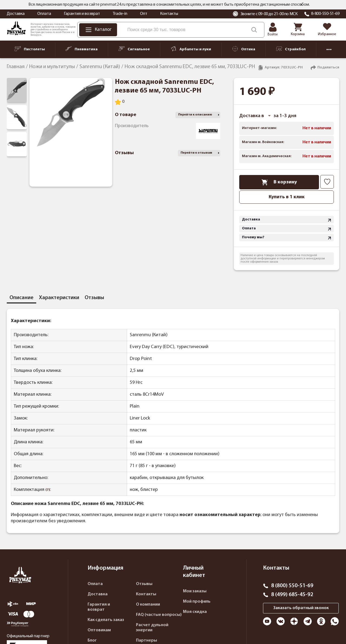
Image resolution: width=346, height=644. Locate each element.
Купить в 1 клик (287, 197)
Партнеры (147, 640)
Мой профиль (197, 602)
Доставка (16, 14)
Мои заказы (195, 591)
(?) (48, 490)
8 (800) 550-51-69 (292, 586)
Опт (144, 14)
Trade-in (120, 14)
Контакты (169, 14)
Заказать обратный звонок (301, 608)
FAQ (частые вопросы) (159, 615)
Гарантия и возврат (82, 14)
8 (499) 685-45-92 (292, 595)
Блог (92, 640)
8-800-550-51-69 (325, 14)
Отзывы (144, 584)
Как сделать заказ (106, 620)
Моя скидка (195, 612)
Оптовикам (99, 630)
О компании (148, 605)
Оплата (44, 14)
